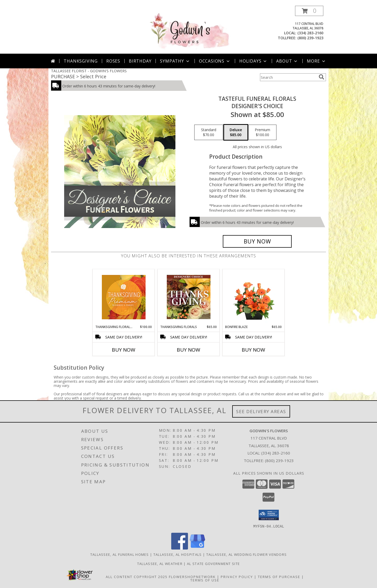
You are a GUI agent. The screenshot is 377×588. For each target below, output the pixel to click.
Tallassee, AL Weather (160, 563)
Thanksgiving (81, 61)
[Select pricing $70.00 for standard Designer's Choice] (209, 132)
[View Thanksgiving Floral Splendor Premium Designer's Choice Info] (124, 297)
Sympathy (175, 61)
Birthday (140, 61)
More (316, 61)
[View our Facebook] (180, 548)
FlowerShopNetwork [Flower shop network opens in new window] (192, 576)
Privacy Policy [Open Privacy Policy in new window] (237, 576)
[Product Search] (288, 77)
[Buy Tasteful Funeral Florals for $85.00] (257, 241)
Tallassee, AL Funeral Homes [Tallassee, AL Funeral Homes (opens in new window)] (120, 554)
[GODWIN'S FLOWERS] (189, 30)
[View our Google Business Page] (197, 548)
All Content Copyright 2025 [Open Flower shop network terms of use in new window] (137, 576)
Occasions (215, 61)
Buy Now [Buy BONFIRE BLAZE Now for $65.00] (253, 350)
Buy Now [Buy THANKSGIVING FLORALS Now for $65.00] (188, 350)
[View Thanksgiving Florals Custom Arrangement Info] (189, 297)
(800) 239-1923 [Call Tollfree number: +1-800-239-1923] (279, 461)
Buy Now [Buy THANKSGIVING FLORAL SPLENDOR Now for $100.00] (124, 350)
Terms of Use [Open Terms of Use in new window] (205, 580)
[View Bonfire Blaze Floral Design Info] (254, 297)
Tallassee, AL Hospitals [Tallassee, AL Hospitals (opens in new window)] (178, 554)
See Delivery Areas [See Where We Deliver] (261, 411)
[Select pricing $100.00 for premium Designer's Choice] (262, 132)
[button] (309, 11)
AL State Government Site (213, 563)
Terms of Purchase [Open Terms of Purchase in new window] (279, 576)
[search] (321, 77)
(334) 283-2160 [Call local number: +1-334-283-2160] (310, 33)
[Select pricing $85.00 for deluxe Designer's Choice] (236, 132)
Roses (113, 61)
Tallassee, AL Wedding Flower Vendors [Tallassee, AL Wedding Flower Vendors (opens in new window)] (247, 554)
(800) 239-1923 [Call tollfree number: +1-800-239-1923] (310, 38)
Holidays (253, 61)
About (287, 61)
